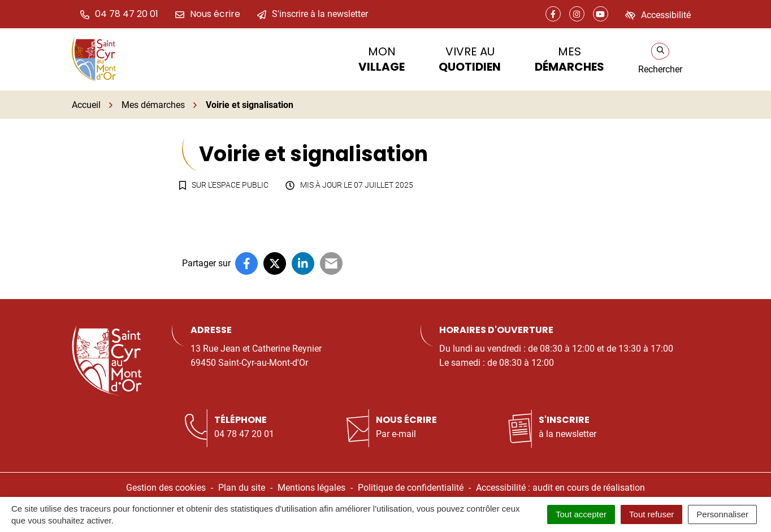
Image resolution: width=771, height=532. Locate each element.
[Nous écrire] (208, 14)
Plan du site (242, 488)
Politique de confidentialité (411, 488)
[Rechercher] (660, 60)
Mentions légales (311, 488)
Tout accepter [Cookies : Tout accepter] (581, 514)
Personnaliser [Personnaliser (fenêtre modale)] (722, 514)
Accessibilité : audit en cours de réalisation (560, 488)
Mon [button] (382, 59)
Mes (569, 59)
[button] (119, 14)
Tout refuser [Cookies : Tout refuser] (651, 514)
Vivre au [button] (470, 59)
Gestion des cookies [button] (166, 488)
